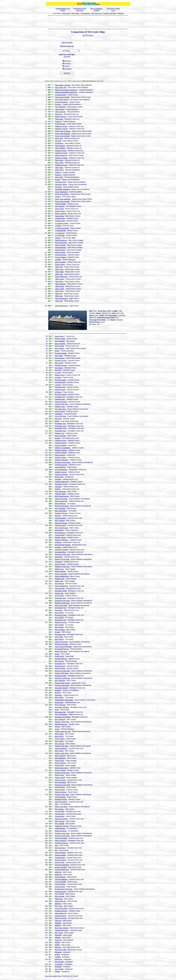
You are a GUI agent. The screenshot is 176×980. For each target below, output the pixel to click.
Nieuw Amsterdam (61, 501)
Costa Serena (60, 816)
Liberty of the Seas (61, 642)
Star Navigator (60, 341)
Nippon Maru (60, 216)
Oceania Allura (60, 218)
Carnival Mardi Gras (62, 870)
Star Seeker (59, 356)
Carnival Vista (60, 862)
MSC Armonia (60, 896)
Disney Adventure (61, 277)
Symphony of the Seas (63, 462)
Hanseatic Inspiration (62, 189)
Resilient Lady (60, 579)
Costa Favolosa (60, 797)
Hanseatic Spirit (61, 182)
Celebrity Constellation (63, 448)
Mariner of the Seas (62, 673)
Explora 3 (58, 121)
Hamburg (58, 690)
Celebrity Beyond (61, 443)
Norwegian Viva (60, 424)
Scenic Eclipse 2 (61, 117)
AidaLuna (58, 921)
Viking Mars (59, 281)
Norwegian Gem (60, 598)
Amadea (58, 260)
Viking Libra (59, 269)
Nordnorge (58, 959)
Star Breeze (59, 368)
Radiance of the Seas (62, 567)
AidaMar (58, 938)
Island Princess (60, 390)
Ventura (57, 727)
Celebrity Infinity (60, 494)
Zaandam (58, 479)
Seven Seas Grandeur (63, 131)
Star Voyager (59, 627)
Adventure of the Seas (63, 554)
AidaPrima (58, 875)
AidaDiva (58, 925)
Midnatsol (58, 952)
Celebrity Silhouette (62, 460)
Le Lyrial (58, 373)
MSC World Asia (60, 491)
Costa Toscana (60, 887)
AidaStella (58, 935)
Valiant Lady (59, 581)
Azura (57, 710)
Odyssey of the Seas (62, 722)
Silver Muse (59, 168)
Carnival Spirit (60, 535)
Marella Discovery (61, 724)
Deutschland (59, 530)
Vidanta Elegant (61, 204)
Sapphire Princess (61, 513)
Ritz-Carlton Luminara (63, 85)
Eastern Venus (60, 375)
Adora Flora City (60, 901)
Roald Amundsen (61, 831)
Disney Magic (59, 346)
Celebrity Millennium (62, 482)
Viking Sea (59, 296)
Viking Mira (59, 267)
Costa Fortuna (60, 739)
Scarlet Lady (59, 593)
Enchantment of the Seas (64, 889)
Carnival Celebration (62, 865)
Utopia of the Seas (61, 499)
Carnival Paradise (61, 838)
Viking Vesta (59, 272)
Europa (58, 180)
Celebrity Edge (60, 407)
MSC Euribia (59, 734)
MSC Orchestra (60, 756)
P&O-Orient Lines (97, 13)
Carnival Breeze (60, 853)
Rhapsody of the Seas (63, 785)
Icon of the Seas (60, 416)
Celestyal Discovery (62, 930)
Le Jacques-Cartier (62, 223)
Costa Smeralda (60, 882)
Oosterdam (59, 610)
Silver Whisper (60, 148)
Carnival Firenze (60, 916)
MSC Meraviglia (60, 782)
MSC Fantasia (60, 521)
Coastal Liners (66, 13)
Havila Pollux (59, 765)
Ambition (58, 489)
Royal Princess (60, 668)
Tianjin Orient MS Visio (63, 732)
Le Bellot (58, 226)
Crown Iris (58, 940)
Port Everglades (85, 13)
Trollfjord (58, 957)
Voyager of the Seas (62, 795)
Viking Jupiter (60, 289)
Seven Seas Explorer (63, 136)
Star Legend (59, 363)
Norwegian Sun (60, 533)
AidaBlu (57, 945)
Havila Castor (59, 775)
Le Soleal (58, 377)
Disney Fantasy (60, 262)
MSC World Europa (62, 528)
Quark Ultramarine (62, 192)
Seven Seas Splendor (63, 134)
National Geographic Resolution (66, 92)
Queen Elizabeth (61, 445)
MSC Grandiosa (60, 763)
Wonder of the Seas (62, 506)
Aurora (57, 654)
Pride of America (61, 841)
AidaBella (58, 923)
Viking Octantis (60, 112)
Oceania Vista (60, 221)
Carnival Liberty (60, 780)
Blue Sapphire (60, 348)
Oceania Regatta (61, 353)
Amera (57, 351)
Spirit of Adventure (62, 306)
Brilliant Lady (59, 569)
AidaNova (58, 904)
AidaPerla (58, 872)
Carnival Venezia (61, 918)
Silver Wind (59, 177)
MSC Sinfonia (60, 894)
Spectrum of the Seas (62, 671)
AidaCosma (59, 899)
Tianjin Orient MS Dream (63, 647)
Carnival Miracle (60, 518)
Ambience (58, 542)
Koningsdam (59, 702)
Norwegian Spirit (61, 676)
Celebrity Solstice (61, 453)
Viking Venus (60, 286)
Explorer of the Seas (62, 685)
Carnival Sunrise (61, 892)
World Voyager (60, 250)
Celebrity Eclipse (61, 458)
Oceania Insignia (61, 394)
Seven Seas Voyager (62, 201)
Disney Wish (59, 209)
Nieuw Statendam (61, 714)
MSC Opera (59, 933)
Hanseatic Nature (61, 184)
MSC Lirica (59, 906)
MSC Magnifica (60, 681)
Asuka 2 (58, 238)
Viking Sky (59, 294)
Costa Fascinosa (61, 792)
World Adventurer (61, 240)
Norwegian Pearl (61, 608)
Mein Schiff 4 (59, 613)
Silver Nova (59, 119)
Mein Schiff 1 (59, 741)
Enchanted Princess (62, 649)
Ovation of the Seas (62, 746)
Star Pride (58, 370)
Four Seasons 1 (61, 107)
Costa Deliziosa (60, 467)
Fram (57, 804)
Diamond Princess (61, 523)
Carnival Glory (60, 814)
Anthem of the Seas (62, 753)
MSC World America (62, 496)
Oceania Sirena (60, 387)
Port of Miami (75, 13)
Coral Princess (60, 411)
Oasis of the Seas (61, 651)
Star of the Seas (60, 409)
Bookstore (121, 13)
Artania (57, 729)
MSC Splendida (60, 508)
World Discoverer (61, 243)
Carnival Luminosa (61, 475)
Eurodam (58, 516)
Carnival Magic (60, 858)
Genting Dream (60, 339)
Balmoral (58, 947)
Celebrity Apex (60, 399)
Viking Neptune (60, 284)
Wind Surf (58, 419)
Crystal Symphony (62, 102)
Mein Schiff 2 (59, 736)
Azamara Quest (60, 382)
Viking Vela (59, 274)
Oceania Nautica (61, 380)
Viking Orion (59, 291)
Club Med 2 (59, 414)
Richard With (59, 962)
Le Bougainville (60, 231)
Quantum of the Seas (62, 773)
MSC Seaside (60, 824)
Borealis (58, 438)
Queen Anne (59, 477)
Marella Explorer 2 (61, 659)
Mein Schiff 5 (59, 639)
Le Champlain (60, 235)
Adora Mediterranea (62, 576)
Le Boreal (58, 392)
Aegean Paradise (61, 867)
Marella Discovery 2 (62, 768)
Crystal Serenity (61, 95)
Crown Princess (60, 770)
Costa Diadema (60, 877)
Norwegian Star (60, 635)
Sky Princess (59, 661)
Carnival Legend (60, 525)
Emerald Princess (61, 799)
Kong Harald (59, 969)
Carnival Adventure (61, 586)
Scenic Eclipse (60, 124)
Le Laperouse (60, 233)
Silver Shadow (60, 146)
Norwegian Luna (60, 426)
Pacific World (59, 656)
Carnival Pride (60, 588)
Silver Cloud (59, 170)
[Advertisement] (88, 22)
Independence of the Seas (64, 700)
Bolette (57, 421)
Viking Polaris (60, 109)
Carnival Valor (60, 811)
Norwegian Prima (61, 428)
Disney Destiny (60, 211)
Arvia (57, 845)
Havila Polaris (60, 761)
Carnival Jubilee (60, 855)
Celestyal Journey (61, 465)
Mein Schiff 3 (59, 618)
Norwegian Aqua (61, 431)
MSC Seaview (60, 821)
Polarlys (58, 971)
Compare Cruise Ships (110, 13)
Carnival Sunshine (61, 908)
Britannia (58, 693)
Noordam (58, 547)
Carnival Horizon (61, 860)
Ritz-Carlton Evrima (62, 100)
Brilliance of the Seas (62, 603)
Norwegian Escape (61, 688)
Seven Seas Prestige (62, 97)
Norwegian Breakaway (63, 717)
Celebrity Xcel (60, 433)
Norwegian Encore (61, 484)
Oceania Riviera (61, 255)
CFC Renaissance (61, 470)
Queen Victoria (60, 455)
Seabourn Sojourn (61, 153)
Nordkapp (58, 967)
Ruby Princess (60, 790)
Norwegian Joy (60, 397)
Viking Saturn (60, 279)
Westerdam (59, 557)
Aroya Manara (60, 358)
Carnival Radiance (61, 879)
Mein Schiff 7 (59, 697)
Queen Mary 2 (60, 336)
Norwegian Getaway (62, 707)
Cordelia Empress (61, 911)
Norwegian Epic (60, 712)
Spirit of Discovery (61, 298)
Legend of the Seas (62, 404)
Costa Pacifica (60, 787)
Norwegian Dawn (61, 615)
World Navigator (61, 247)
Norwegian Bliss (60, 552)
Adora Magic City (61, 913)
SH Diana (58, 187)
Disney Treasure (61, 214)
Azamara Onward (61, 402)
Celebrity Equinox (61, 450)
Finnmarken (59, 964)
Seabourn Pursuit (61, 126)
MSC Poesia (59, 751)
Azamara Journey (61, 365)
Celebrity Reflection (62, 540)
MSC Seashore (60, 719)
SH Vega (58, 141)
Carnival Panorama (62, 843)
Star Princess (59, 584)
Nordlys (57, 955)
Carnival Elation (60, 884)
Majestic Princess (61, 622)
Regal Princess (60, 666)
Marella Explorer (60, 571)
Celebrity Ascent (60, 440)
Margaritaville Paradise (63, 545)
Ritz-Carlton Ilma (61, 87)
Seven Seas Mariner (62, 194)
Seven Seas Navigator (63, 199)
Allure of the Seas (61, 605)
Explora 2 (58, 172)
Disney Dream (60, 265)
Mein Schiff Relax (61, 511)
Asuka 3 (58, 197)
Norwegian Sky (60, 664)
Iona (56, 850)
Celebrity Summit (61, 472)
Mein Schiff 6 (59, 625)
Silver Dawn (59, 163)
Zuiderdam (59, 562)
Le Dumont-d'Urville (62, 228)
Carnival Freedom (61, 802)
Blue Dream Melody (62, 928)
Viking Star (59, 301)
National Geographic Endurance (66, 90)
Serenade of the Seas (62, 601)
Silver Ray (59, 114)
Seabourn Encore (61, 165)
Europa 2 (58, 104)
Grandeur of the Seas (62, 836)
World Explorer (60, 252)
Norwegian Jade (60, 620)
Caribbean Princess (62, 826)
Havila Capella (60, 778)
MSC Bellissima (60, 758)
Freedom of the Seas (62, 833)
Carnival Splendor (61, 748)
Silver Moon (59, 160)
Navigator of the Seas (62, 678)
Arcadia (57, 632)
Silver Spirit (59, 138)
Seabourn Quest (61, 151)
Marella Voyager (60, 537)
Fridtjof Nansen (60, 828)
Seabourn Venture (61, 129)
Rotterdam (58, 695)
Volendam (58, 487)
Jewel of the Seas (61, 574)
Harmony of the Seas (62, 559)
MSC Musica (59, 809)
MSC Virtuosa (60, 744)
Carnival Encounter (61, 550)
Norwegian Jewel (61, 591)
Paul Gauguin (60, 206)
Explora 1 (58, 175)
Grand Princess (60, 564)
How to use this (67, 42)
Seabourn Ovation (61, 158)
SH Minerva (59, 143)
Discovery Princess (61, 644)
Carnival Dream (60, 848)
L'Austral (58, 385)
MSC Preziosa (60, 630)
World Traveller (60, 245)
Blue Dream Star (61, 950)
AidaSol (57, 942)
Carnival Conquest (61, 819)
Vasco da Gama (60, 436)
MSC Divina (59, 637)
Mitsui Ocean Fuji (61, 155)
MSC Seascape (60, 705)
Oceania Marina (61, 257)
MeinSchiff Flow (60, 504)
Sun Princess (59, 596)
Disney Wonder (60, 344)
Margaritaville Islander (62, 683)
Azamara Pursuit (61, 361)
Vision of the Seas (61, 807)
